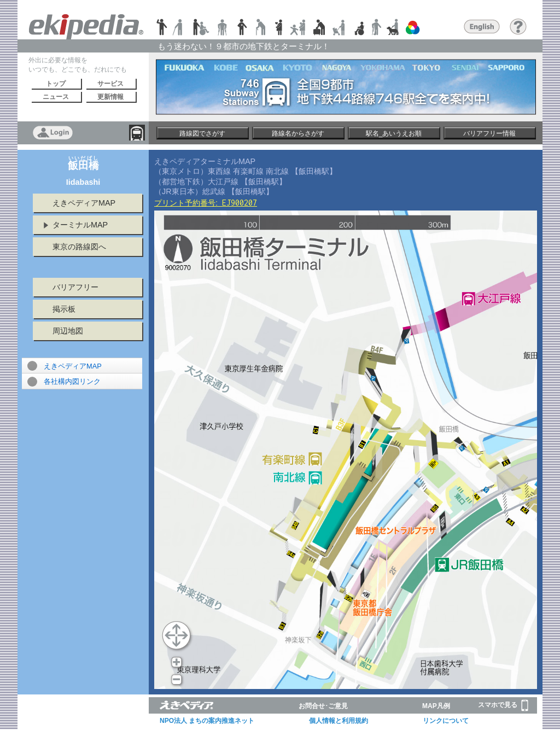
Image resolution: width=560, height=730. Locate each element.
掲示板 (64, 309)
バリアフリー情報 (489, 133)
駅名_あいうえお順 (394, 133)
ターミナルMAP (80, 225)
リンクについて (446, 721)
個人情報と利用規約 (339, 721)
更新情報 (110, 97)
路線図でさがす (202, 133)
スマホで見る (503, 705)
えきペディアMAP (84, 203)
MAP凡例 (436, 706)
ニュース (56, 97)
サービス (110, 84)
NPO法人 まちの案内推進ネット (207, 721)
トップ (56, 84)
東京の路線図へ (79, 247)
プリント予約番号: (206, 203)
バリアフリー (75, 287)
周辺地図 (68, 331)
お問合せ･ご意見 (323, 706)
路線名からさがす (298, 133)
